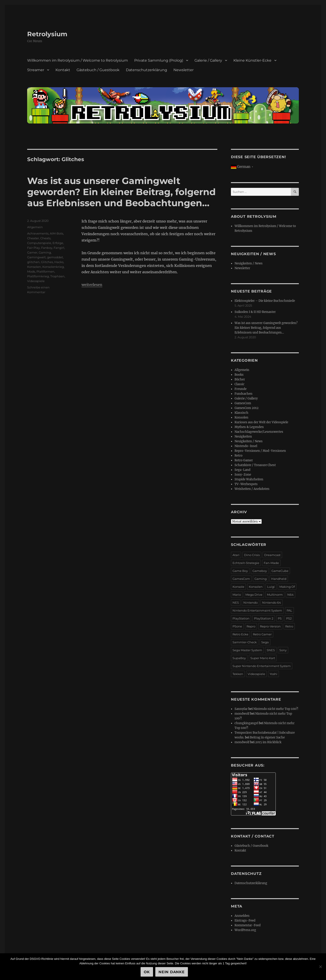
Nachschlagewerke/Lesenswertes (259, 432)
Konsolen (34, 267)
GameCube (280, 571)
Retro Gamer (244, 460)
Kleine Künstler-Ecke (252, 60)
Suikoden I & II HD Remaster (255, 312)
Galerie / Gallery (208, 60)
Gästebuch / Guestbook (98, 70)
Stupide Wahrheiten (249, 479)
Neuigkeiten (243, 437)
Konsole (238, 587)
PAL (289, 610)
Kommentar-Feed (248, 925)
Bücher (240, 379)
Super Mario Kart (263, 658)
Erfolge (58, 243)
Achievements (38, 233)
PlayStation (241, 618)
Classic (240, 384)
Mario (237, 595)
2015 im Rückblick (268, 742)
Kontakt (63, 70)
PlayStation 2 (264, 618)
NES (236, 603)
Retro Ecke (240, 634)
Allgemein (35, 227)
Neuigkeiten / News (249, 263)
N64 (290, 595)
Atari (236, 555)
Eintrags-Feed (245, 921)
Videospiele (36, 281)
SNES (271, 650)
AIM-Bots (56, 233)
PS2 (289, 618)
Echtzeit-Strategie (246, 563)
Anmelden (242, 916)
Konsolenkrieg (53, 267)
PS (280, 618)
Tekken (238, 674)
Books (239, 375)
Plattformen (45, 271)
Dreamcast (272, 555)
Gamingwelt (36, 257)
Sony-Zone (243, 475)
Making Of (287, 587)
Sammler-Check (245, 642)
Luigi (271, 587)
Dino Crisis (252, 555)
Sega (265, 642)
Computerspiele (39, 243)
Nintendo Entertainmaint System (257, 610)
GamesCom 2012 (247, 408)
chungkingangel (246, 723)
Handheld (279, 579)
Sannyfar (241, 709)
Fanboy (47, 248)
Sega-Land (242, 470)
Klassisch (241, 413)
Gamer (32, 252)
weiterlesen (92, 285)
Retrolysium (47, 34)
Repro (251, 626)
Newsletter (183, 70)
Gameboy (260, 571)
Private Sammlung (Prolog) (159, 60)
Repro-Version (270, 626)
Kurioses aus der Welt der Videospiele (261, 422)
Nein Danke (172, 972)
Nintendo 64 (272, 603)
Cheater (33, 238)
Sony (283, 650)
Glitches (47, 262)
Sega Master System (247, 650)
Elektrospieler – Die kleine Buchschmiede (265, 301)
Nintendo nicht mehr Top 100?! (276, 709)
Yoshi (273, 674)
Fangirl (59, 248)
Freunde (241, 389)
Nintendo (250, 603)
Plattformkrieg (38, 276)
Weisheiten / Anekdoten (252, 489)
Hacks (59, 262)
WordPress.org (245, 930)
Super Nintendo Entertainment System (262, 666)
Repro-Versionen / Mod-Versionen (260, 451)
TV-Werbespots (246, 484)
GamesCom (243, 403)
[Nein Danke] (320, 967)
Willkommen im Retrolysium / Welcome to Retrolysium (78, 60)
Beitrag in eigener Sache (267, 737)
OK (147, 972)
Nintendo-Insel (246, 446)
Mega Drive (254, 595)
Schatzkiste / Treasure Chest (255, 465)
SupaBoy (239, 658)
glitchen (33, 262)
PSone (237, 626)
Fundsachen (243, 394)
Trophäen (57, 276)
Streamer (36, 70)
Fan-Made (271, 563)
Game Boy (240, 571)
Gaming (45, 252)
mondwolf (242, 714)
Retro (239, 456)
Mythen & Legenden (249, 427)
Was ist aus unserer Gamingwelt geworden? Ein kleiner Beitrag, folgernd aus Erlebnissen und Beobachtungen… (121, 192)
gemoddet (55, 257)
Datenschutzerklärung (146, 70)
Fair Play (34, 248)
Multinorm (275, 595)
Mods (31, 271)
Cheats (45, 238)
